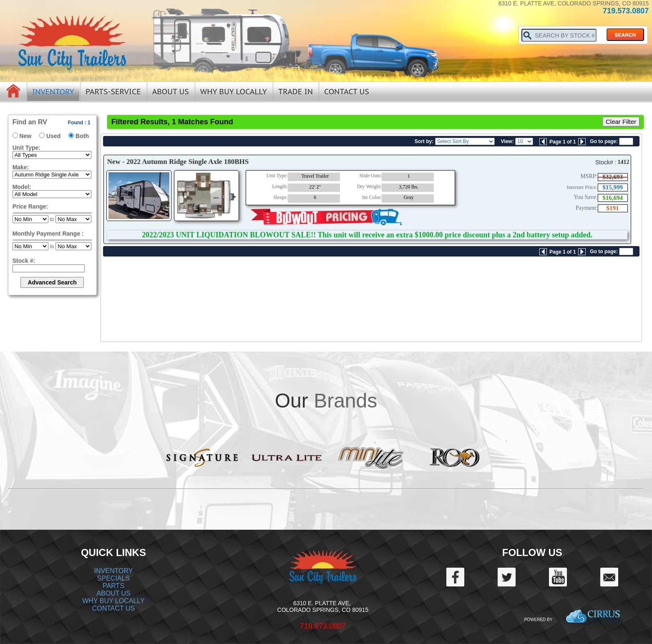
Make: (21, 167)
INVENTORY (114, 571)
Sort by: (424, 141)
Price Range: (30, 206)
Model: (22, 187)
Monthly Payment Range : (48, 234)
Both (82, 136)
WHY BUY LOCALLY (113, 601)
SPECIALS (113, 578)
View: (507, 141)
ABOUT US (113, 593)
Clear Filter (621, 122)
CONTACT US (114, 608)
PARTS (113, 586)
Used (53, 136)
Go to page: (604, 141)
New (26, 136)
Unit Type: (26, 148)
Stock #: (24, 261)
